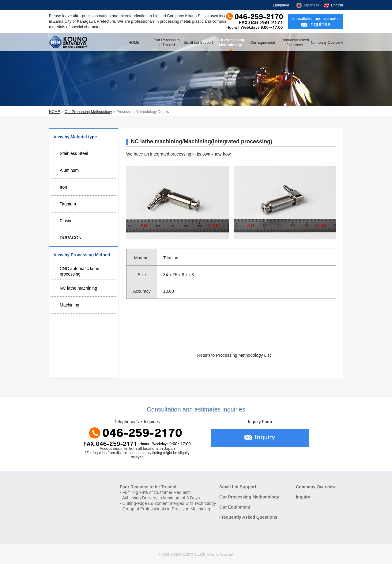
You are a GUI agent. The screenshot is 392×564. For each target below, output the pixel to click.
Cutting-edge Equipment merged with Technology (169, 503)
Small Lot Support (198, 43)
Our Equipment (263, 43)
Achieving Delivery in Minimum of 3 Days (161, 498)
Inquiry (303, 497)
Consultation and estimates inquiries (316, 22)
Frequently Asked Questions (295, 43)
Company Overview (327, 43)
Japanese (311, 5)
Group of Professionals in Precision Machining (166, 509)
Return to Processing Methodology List (234, 355)
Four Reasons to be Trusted (166, 43)
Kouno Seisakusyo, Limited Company (70, 42)
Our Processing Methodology (230, 43)
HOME (134, 43)
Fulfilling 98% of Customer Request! (157, 492)
